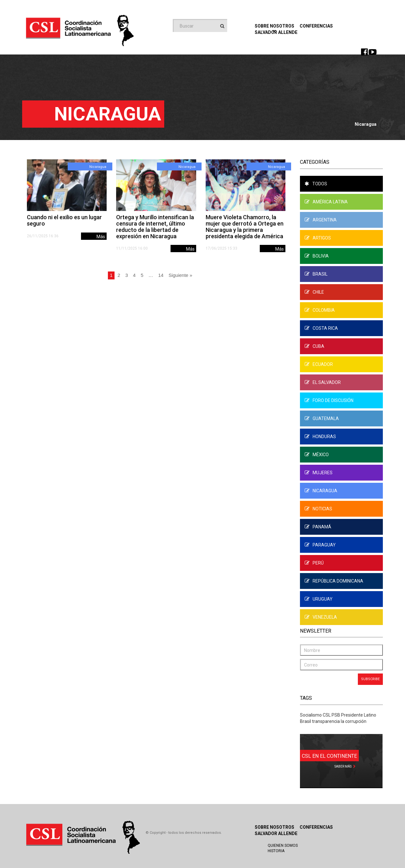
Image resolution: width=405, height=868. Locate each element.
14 (161, 275)
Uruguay (319, 599)
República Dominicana (334, 581)
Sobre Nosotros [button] (274, 28)
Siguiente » (181, 275)
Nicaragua (98, 167)
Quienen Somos (283, 846)
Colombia (320, 310)
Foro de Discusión (329, 400)
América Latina (326, 202)
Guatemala (322, 418)
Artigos (318, 238)
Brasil (316, 274)
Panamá (318, 527)
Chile (314, 292)
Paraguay (320, 545)
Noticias (318, 509)
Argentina (321, 220)
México (317, 455)
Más (101, 237)
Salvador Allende (276, 833)
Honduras (320, 437)
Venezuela (321, 617)
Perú (314, 563)
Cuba (315, 346)
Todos (316, 184)
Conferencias (316, 26)
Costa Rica (321, 328)
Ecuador (319, 364)
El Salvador (323, 382)
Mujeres (319, 473)
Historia (276, 851)
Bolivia (317, 256)
